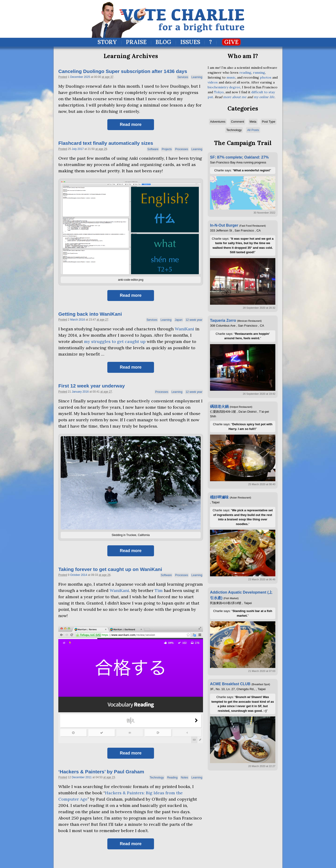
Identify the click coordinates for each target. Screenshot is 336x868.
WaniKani (184, 329)
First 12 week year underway (92, 386)
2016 (82, 320)
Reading (172, 778)
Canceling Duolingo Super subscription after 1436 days (123, 71)
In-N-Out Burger (224, 225)
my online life (264, 97)
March (74, 320)
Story (107, 42)
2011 (89, 777)
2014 (84, 575)
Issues (190, 42)
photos (266, 77)
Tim (159, 590)
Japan (179, 320)
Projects (167, 149)
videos (213, 82)
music (231, 77)
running (259, 73)
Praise (136, 42)
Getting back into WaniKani (90, 314)
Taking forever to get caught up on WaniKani (110, 569)
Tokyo (219, 92)
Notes (184, 778)
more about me (235, 97)
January (77, 392)
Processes (182, 149)
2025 (87, 77)
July (74, 149)
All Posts (253, 130)
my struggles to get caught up (115, 341)
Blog (163, 42)
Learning (197, 77)
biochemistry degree (224, 87)
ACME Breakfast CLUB (230, 684)
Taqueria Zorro (223, 320)
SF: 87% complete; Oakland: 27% (239, 157)
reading (245, 73)
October (75, 575)
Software (153, 149)
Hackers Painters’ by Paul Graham (101, 772)
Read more (131, 124)
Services (183, 77)
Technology (157, 778)
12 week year (194, 320)
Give (231, 42)
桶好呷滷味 (219, 497)
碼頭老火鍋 (219, 406)
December (77, 77)
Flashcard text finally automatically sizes (106, 143)
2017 (81, 149)
